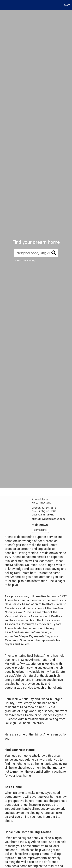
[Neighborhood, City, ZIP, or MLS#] (36, 253)
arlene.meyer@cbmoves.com (48, 519)
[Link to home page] (3, 5)
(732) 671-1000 (48, 511)
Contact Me (40, 530)
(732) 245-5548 (48, 508)
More (67, 5)
